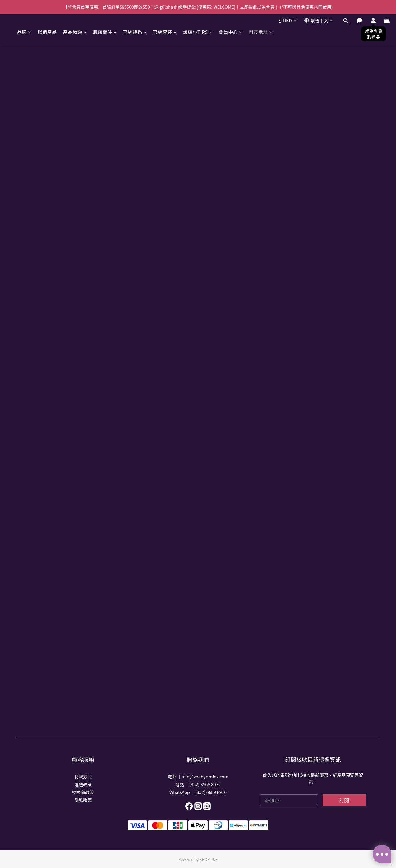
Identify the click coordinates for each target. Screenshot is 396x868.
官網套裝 (165, 32)
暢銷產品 (47, 32)
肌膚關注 (105, 32)
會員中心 (230, 32)
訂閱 (344, 800)
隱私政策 (83, 800)
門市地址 (261, 32)
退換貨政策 (83, 792)
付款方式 (83, 777)
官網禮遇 (135, 32)
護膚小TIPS (198, 32)
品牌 (24, 32)
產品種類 (75, 32)
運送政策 (83, 784)
